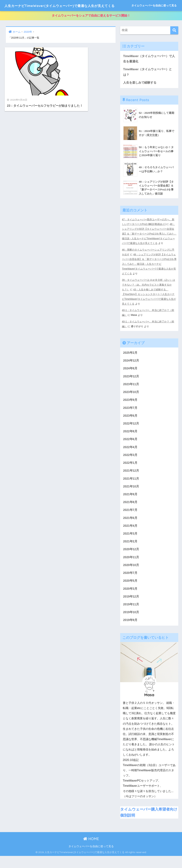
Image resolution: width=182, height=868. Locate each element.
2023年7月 (130, 418)
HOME (91, 851)
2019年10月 (131, 624)
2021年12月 (131, 481)
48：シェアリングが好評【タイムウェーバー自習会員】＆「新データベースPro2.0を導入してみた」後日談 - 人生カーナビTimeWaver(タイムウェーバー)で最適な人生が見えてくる (148, 245)
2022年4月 (130, 457)
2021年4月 (130, 537)
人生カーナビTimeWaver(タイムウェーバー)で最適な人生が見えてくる (75, 5)
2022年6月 (130, 450)
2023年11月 (131, 394)
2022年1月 (130, 473)
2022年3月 (130, 465)
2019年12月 (131, 609)
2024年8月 (130, 378)
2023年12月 (131, 386)
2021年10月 (131, 497)
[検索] (174, 42)
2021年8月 (130, 513)
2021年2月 (130, 553)
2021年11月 (131, 489)
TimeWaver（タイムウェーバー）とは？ (148, 83)
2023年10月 (131, 402)
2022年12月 (131, 434)
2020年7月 (130, 585)
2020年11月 (131, 569)
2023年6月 (130, 426)
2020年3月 (130, 601)
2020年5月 (130, 593)
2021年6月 (130, 529)
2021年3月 (130, 545)
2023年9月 (130, 410)
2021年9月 (130, 505)
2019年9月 (130, 632)
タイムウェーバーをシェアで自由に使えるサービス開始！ (91, 27)
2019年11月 (131, 616)
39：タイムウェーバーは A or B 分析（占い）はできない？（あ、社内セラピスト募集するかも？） (149, 295)
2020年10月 (131, 577)
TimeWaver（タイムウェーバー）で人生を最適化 (149, 70)
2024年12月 (131, 370)
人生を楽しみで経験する (140, 94)
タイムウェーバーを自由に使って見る (154, 16)
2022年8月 (130, 442)
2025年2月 (130, 362)
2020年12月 (131, 561)
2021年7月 (130, 521)
